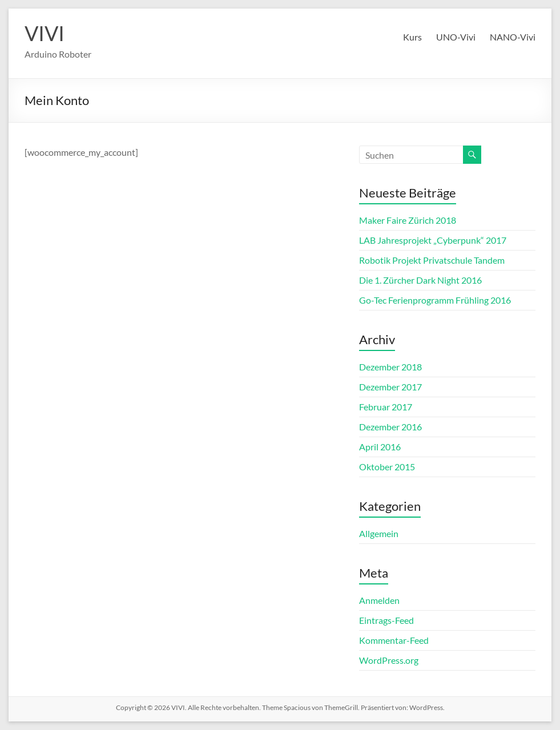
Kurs (412, 37)
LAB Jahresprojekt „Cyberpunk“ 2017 (433, 240)
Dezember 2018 (390, 367)
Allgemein (379, 533)
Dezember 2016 (390, 427)
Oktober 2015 (387, 467)
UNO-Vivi (456, 37)
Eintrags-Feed (386, 620)
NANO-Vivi (513, 37)
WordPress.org (389, 660)
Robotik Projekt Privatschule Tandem (432, 260)
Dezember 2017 (390, 387)
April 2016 (380, 447)
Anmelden (379, 600)
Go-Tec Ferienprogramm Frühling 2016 (435, 300)
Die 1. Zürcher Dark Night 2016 (420, 280)
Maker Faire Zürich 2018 (408, 220)
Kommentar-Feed (394, 640)
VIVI (45, 33)
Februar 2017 (386, 407)
